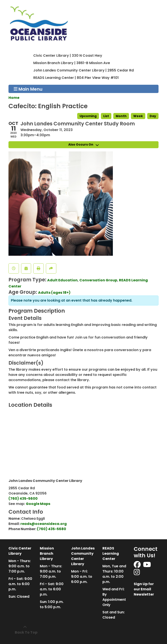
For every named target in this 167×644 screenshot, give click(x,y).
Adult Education (62, 280)
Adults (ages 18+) (54, 293)
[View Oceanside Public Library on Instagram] (137, 573)
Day (153, 116)
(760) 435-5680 (52, 529)
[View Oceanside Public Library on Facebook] (138, 566)
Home (14, 98)
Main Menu (28, 89)
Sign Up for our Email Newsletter (144, 589)
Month (121, 116)
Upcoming (88, 116)
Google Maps (38, 504)
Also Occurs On (83, 144)
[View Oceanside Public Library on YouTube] (147, 566)
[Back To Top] (25, 630)
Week (138, 116)
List (106, 116)
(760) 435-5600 (23, 499)
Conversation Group (98, 280)
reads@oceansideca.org (44, 524)
